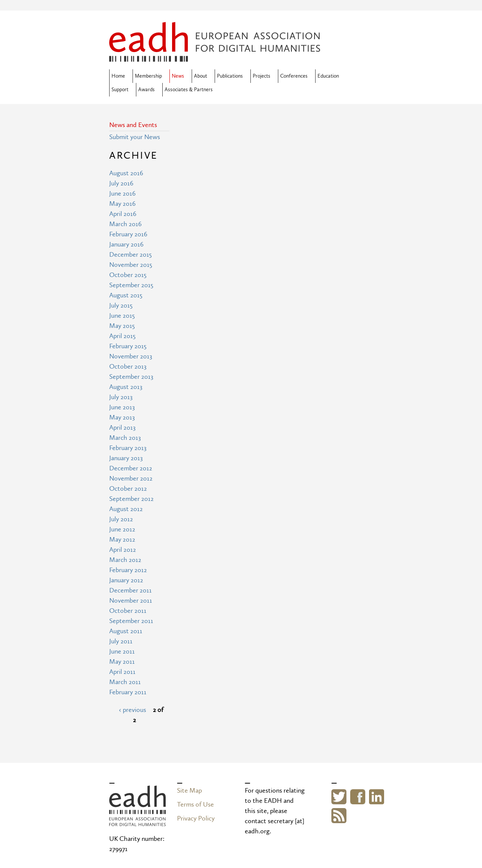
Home (118, 76)
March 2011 (125, 682)
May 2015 (122, 326)
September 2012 (131, 499)
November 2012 (131, 478)
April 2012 (123, 550)
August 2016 (126, 173)
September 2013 (131, 377)
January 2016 (126, 244)
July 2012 (121, 519)
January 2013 (126, 458)
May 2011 (122, 662)
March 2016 (125, 224)
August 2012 (126, 509)
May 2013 (122, 417)
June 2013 (122, 407)
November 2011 (131, 601)
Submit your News (135, 137)
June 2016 (122, 194)
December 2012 (131, 468)
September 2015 (131, 285)
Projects (262, 76)
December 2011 (130, 590)
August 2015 (126, 295)
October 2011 (128, 611)
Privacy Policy (196, 818)
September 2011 (131, 621)
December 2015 (130, 255)
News (178, 76)
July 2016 (121, 183)
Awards (146, 90)
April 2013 (122, 428)
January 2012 (126, 580)
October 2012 (128, 489)
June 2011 (122, 651)
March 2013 (125, 438)
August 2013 (126, 387)
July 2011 (121, 641)
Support (120, 90)
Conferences (294, 76)
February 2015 (128, 346)
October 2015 (128, 275)
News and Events (133, 125)
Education (328, 76)
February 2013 (128, 448)
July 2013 (121, 397)
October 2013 (128, 367)
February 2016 (128, 234)
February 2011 (128, 692)
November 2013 (131, 356)
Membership (148, 76)
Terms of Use (195, 804)
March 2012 (125, 560)
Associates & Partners (189, 90)
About (201, 76)
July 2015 (121, 305)
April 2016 (123, 214)
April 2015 (122, 336)
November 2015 (131, 265)
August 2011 (126, 631)
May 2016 (122, 204)
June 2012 (122, 529)
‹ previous (133, 710)
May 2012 (122, 540)
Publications (230, 76)
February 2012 (128, 570)
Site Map (189, 791)
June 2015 (122, 316)
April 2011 (122, 672)
